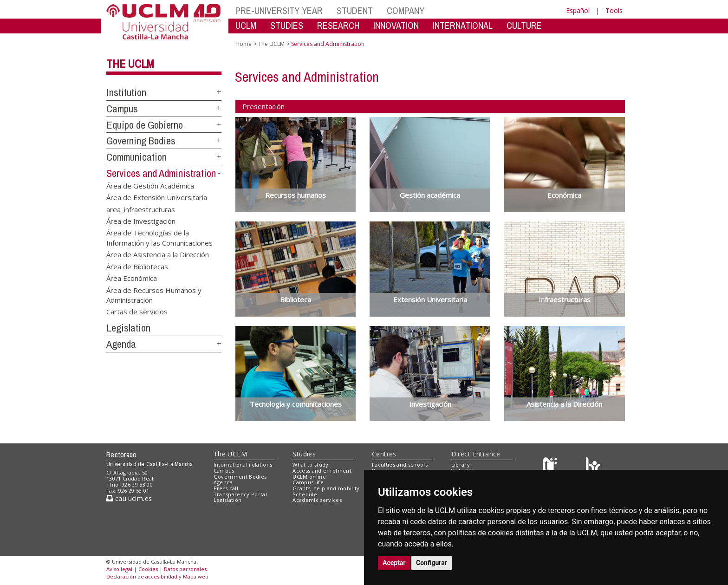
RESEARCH (338, 25)
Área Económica (132, 278)
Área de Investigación (141, 221)
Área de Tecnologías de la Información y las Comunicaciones (159, 237)
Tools (614, 10)
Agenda (121, 344)
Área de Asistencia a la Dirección (158, 254)
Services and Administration (161, 173)
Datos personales (185, 569)
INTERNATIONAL (463, 25)
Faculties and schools (400, 465)
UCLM (246, 25)
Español (578, 10)
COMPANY (406, 10)
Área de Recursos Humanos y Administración (154, 295)
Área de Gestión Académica (150, 185)
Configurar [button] (432, 563)
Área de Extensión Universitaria (157, 197)
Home (244, 44)
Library (461, 465)
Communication (136, 157)
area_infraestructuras (141, 209)
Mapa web (196, 576)
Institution (126, 92)
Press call (226, 488)
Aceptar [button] (394, 563)
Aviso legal (119, 569)
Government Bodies (240, 477)
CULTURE (524, 25)
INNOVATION (396, 25)
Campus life (308, 482)
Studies (304, 454)
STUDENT (355, 10)
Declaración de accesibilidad (142, 576)
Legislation (128, 328)
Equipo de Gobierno (145, 125)
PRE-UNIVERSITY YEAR (279, 10)
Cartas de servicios (137, 312)
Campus (122, 109)
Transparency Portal (240, 494)
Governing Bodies (141, 141)
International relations (243, 465)
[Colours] (593, 467)
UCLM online (309, 477)
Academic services (317, 500)
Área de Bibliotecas (137, 266)
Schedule (305, 494)
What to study (310, 465)
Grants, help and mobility (326, 488)
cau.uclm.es (129, 498)
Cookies (148, 569)
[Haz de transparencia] (551, 467)
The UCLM (130, 64)
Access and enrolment (322, 471)
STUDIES (287, 25)
